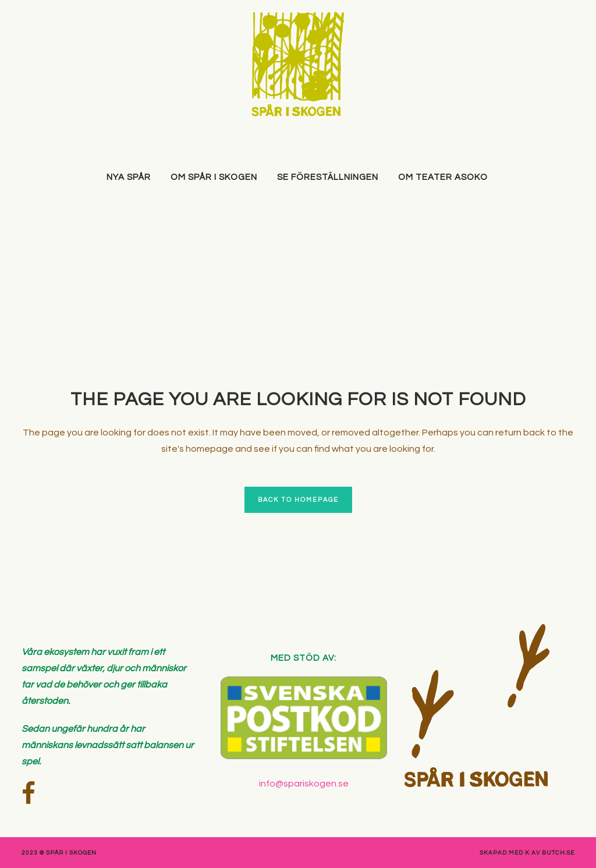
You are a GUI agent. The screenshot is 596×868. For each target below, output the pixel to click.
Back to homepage (298, 500)
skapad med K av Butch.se (527, 853)
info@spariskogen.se (304, 784)
